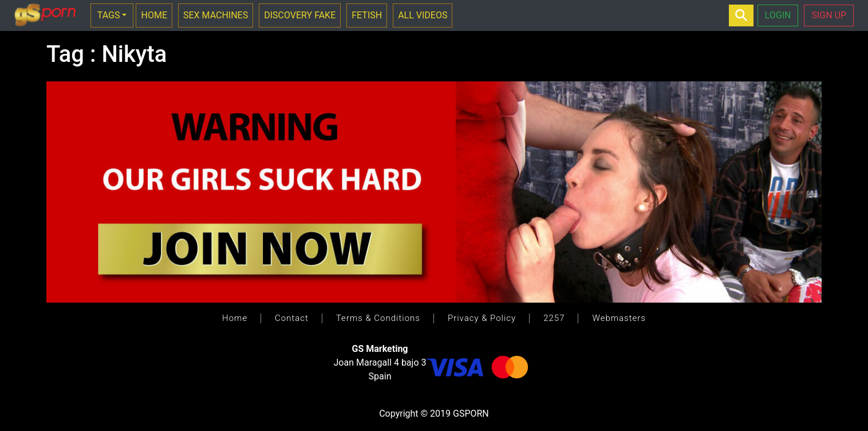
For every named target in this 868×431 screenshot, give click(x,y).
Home (235, 318)
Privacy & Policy (482, 318)
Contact (292, 318)
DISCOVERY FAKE (300, 15)
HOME (154, 15)
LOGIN (778, 15)
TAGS (109, 15)
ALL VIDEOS (423, 15)
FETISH (367, 15)
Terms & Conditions (378, 318)
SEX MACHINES (216, 15)
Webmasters (619, 318)
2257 (554, 318)
